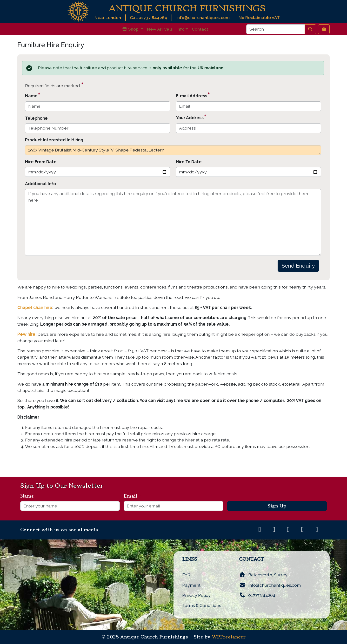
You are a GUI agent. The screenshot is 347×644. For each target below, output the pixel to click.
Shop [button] (131, 29)
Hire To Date (189, 162)
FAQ (186, 575)
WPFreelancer (229, 637)
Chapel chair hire (35, 307)
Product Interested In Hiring (54, 140)
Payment (191, 585)
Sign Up (277, 506)
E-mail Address (193, 95)
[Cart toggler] (324, 29)
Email (132, 496)
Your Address (191, 117)
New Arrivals (160, 29)
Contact (200, 29)
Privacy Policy (196, 595)
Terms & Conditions (202, 605)
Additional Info (40, 184)
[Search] (276, 29)
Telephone (36, 118)
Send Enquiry (298, 266)
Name (33, 95)
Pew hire (26, 334)
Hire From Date (41, 162)
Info (181, 29)
